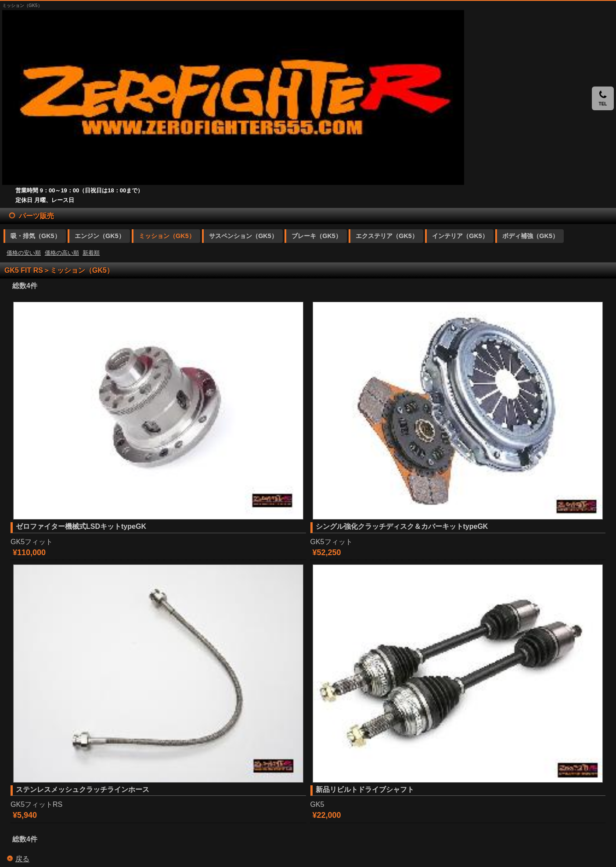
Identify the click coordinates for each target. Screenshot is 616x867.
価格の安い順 (24, 253)
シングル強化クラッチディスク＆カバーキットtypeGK (402, 526)
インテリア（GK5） (460, 236)
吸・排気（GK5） (36, 236)
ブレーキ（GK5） (317, 236)
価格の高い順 (62, 253)
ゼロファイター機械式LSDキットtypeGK (81, 526)
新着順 (91, 253)
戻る (22, 859)
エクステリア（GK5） (387, 236)
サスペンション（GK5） (243, 236)
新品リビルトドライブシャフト (365, 789)
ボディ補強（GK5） (530, 236)
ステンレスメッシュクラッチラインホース (83, 789)
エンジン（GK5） (100, 236)
